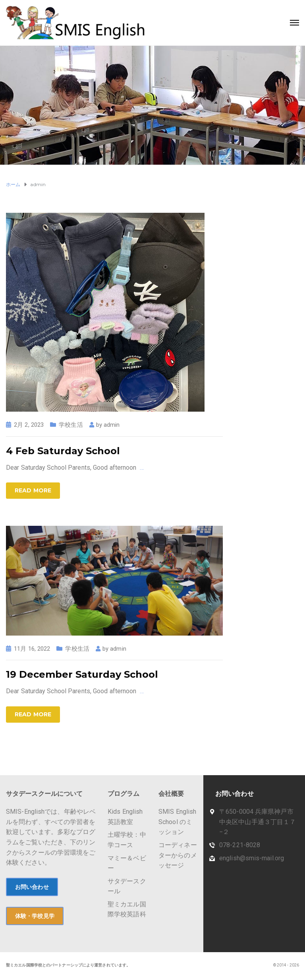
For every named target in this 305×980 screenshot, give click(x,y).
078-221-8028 (240, 845)
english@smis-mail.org (252, 858)
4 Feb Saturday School (63, 451)
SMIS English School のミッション (177, 822)
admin (112, 425)
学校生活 (71, 425)
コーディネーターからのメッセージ (178, 855)
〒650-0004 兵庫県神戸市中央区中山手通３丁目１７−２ (258, 822)
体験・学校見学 (35, 916)
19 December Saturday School (82, 674)
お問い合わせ (32, 887)
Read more (33, 490)
